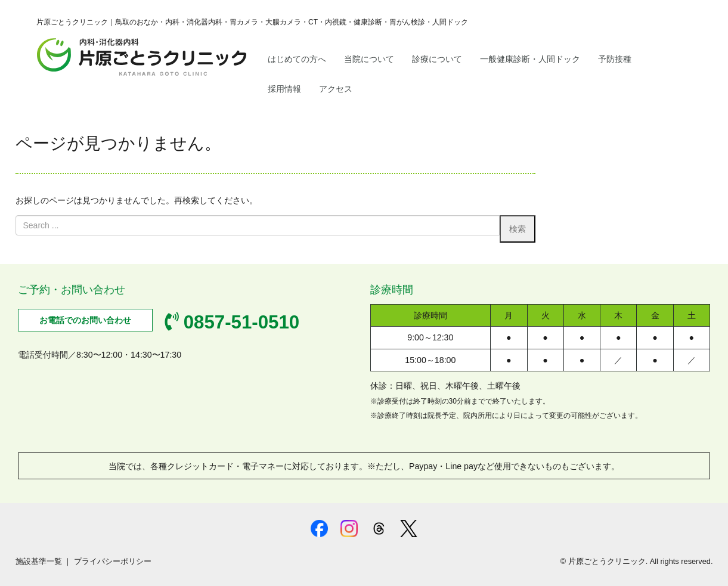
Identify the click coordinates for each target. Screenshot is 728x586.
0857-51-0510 (232, 322)
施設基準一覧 (39, 561)
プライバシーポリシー (113, 561)
